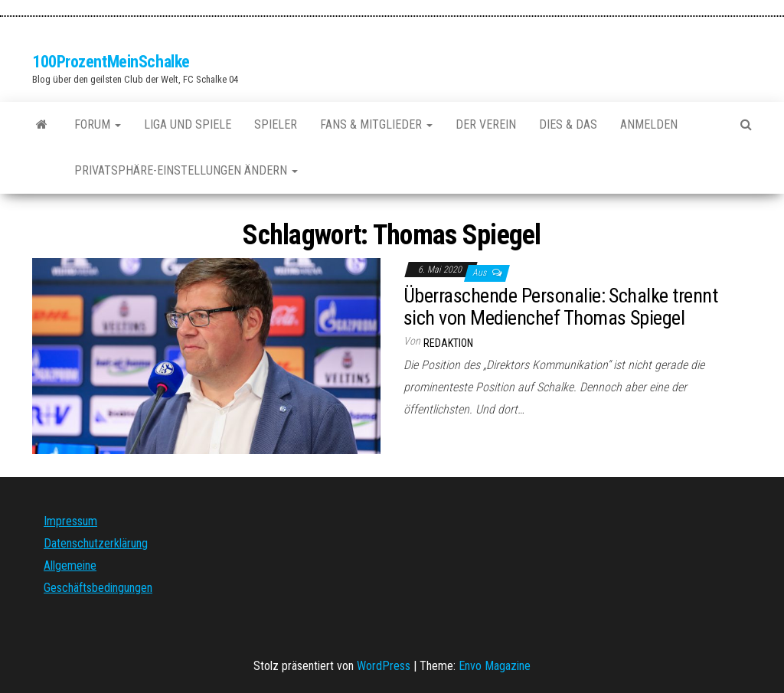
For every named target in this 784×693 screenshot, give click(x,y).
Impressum (70, 521)
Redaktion (448, 343)
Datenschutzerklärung (96, 543)
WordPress (384, 666)
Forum (98, 124)
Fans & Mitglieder (376, 124)
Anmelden (649, 124)
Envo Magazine (495, 666)
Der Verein (486, 124)
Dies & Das (568, 124)
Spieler (276, 124)
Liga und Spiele (188, 124)
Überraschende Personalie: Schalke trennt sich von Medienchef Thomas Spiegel (560, 307)
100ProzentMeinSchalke (111, 62)
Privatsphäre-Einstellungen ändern (186, 170)
